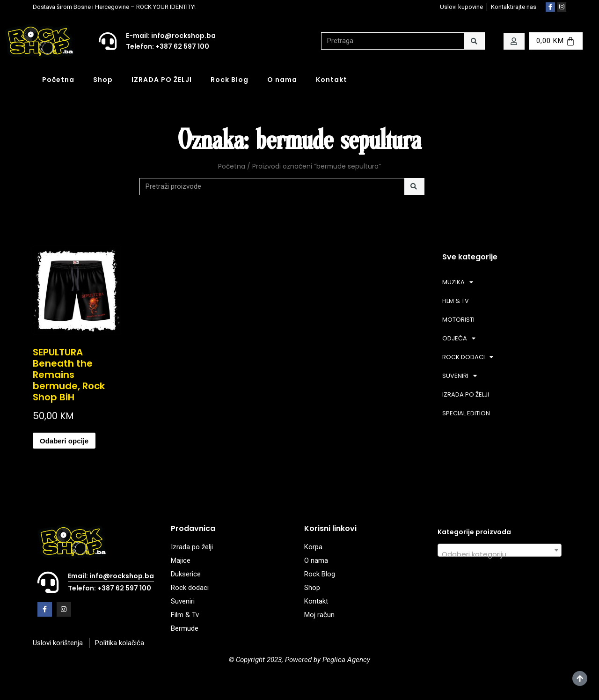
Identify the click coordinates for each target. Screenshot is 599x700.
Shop (103, 80)
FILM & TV (456, 301)
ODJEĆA (459, 338)
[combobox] (500, 550)
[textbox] (500, 554)
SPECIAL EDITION (466, 413)
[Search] (474, 41)
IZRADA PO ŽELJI (162, 80)
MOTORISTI (458, 320)
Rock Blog (230, 80)
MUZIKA (458, 282)
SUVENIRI (460, 376)
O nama (282, 80)
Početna (58, 80)
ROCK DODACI (468, 357)
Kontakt (332, 80)
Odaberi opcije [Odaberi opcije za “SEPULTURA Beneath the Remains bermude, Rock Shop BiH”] (64, 441)
